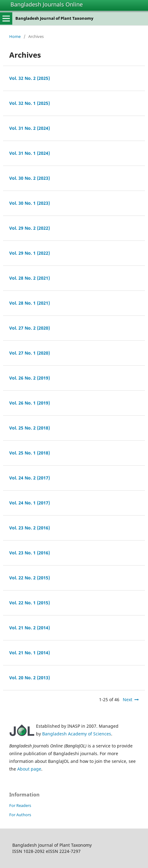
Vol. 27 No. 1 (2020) (30, 353)
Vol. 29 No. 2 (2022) (30, 228)
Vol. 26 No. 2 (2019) (30, 378)
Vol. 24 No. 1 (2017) (30, 503)
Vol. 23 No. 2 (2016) (30, 528)
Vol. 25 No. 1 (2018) (30, 453)
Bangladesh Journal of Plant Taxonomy (54, 18)
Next (128, 699)
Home (15, 36)
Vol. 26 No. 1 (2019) (30, 403)
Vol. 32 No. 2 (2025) (30, 78)
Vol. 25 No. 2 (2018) (30, 428)
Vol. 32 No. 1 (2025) (30, 103)
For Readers (20, 805)
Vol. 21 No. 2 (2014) (30, 628)
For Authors (20, 815)
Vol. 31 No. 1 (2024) (30, 153)
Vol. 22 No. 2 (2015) (30, 578)
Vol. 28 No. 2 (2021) (30, 278)
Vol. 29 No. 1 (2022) (30, 253)
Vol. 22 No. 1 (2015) (30, 603)
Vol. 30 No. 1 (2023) (30, 203)
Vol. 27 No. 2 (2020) (30, 328)
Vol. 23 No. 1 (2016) (30, 553)
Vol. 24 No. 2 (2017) (30, 478)
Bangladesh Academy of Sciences (77, 734)
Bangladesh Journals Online (47, 4)
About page (29, 769)
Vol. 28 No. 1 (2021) (30, 303)
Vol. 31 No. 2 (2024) (30, 128)
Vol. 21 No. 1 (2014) (30, 653)
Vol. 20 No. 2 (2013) (30, 678)
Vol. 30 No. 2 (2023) (30, 178)
